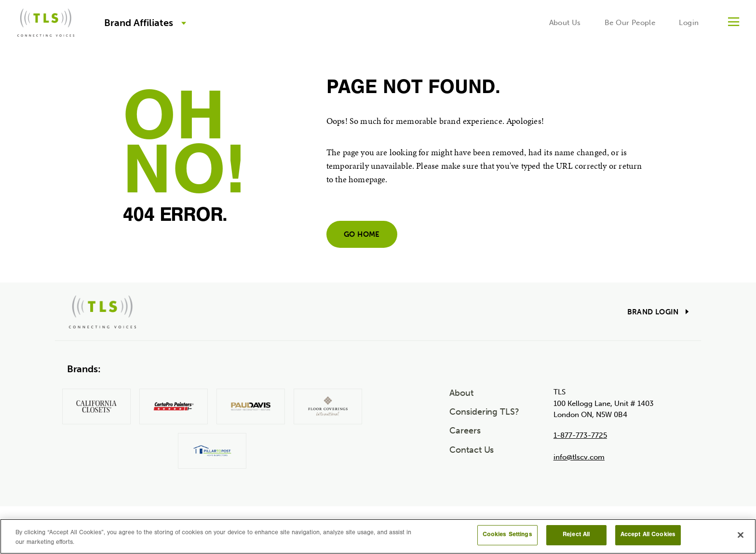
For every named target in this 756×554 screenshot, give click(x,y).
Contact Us (472, 450)
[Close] (741, 535)
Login (689, 23)
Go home (362, 234)
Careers (465, 431)
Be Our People (630, 23)
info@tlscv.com (579, 457)
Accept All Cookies (648, 535)
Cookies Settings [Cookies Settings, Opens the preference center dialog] (507, 535)
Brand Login (653, 312)
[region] (378, 536)
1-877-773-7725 (580, 435)
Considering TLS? (484, 412)
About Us (565, 23)
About (461, 393)
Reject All (576, 535)
